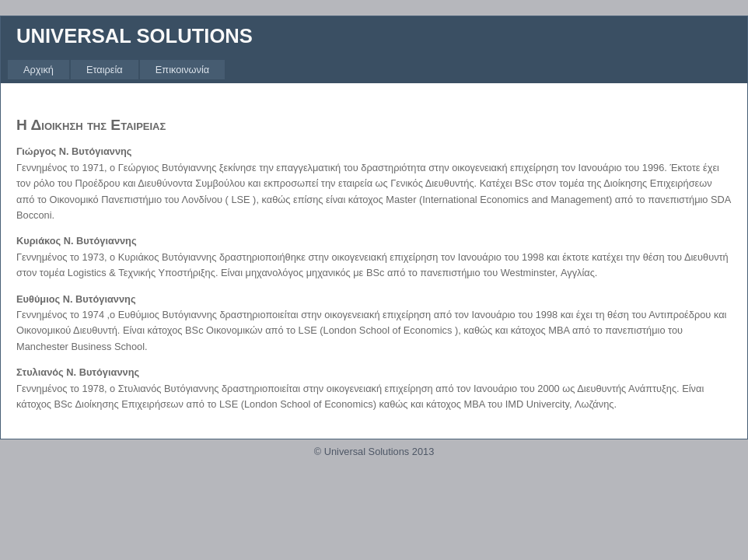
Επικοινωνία (182, 70)
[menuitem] (38, 70)
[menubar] (116, 70)
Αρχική (38, 70)
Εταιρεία (105, 70)
